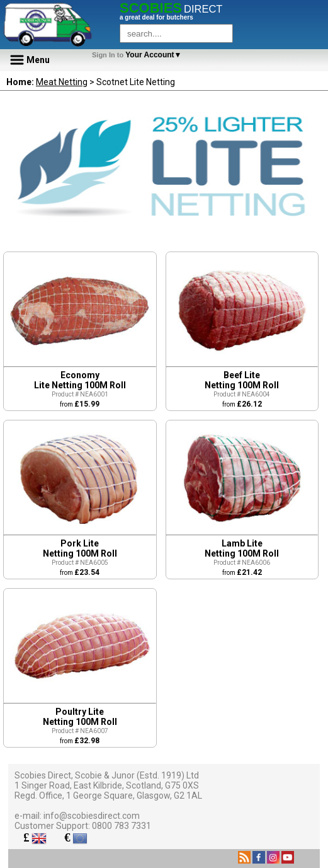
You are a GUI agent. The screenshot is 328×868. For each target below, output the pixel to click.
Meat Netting (62, 82)
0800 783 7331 (122, 826)
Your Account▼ (139, 55)
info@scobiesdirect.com (92, 816)
